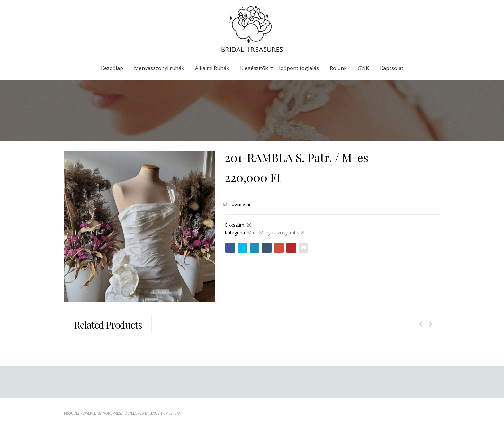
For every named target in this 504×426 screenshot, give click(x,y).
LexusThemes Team (166, 413)
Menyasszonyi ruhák (159, 68)
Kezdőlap (112, 68)
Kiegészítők (255, 68)
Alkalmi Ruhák (212, 68)
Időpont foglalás (299, 68)
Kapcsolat (392, 68)
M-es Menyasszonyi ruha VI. (276, 233)
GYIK (363, 68)
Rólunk (338, 68)
